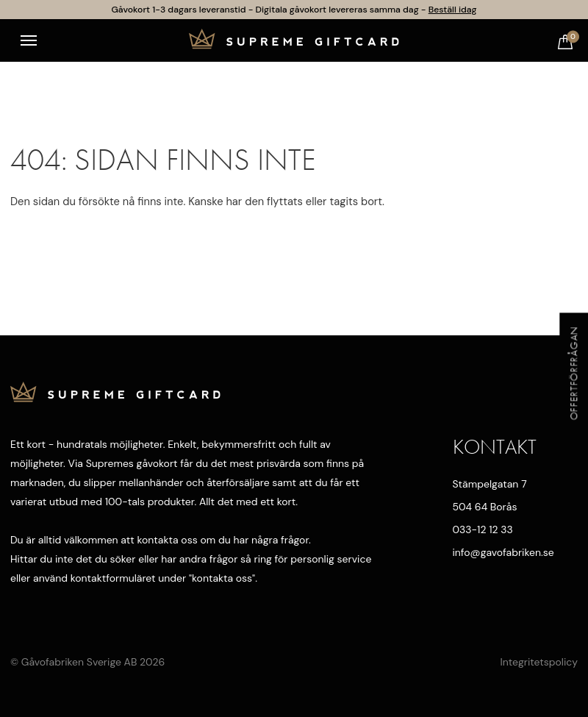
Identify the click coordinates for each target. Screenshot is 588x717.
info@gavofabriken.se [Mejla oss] (503, 552)
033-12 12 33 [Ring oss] (483, 529)
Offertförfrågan (573, 373)
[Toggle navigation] (29, 40)
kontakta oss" (223, 578)
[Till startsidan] (294, 40)
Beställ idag (453, 10)
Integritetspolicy (539, 662)
